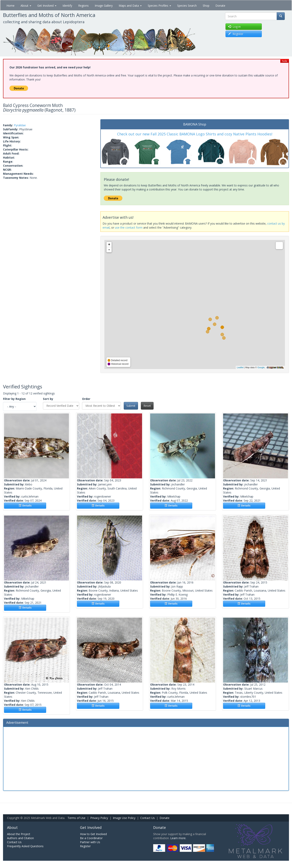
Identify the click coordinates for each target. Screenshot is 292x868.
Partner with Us (90, 842)
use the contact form (129, 227)
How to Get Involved (93, 834)
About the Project (19, 834)
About (26, 6)
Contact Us (148, 818)
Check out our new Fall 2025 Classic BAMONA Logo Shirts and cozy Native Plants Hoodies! (195, 134)
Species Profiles (159, 6)
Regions (83, 6)
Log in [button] (234, 27)
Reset (147, 406)
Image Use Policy (124, 818)
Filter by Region (14, 399)
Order (86, 399)
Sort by (48, 399)
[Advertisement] (146, 758)
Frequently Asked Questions (25, 846)
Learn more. (178, 838)
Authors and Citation (20, 838)
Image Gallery (104, 6)
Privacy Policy (99, 818)
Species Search (187, 6)
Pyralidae (20, 125)
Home (10, 6)
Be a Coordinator (91, 838)
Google (261, 367)
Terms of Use (76, 818)
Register (85, 846)
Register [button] (236, 34)
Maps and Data (130, 6)
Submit (131, 406)
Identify (67, 6)
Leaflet (240, 367)
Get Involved (47, 6)
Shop (206, 6)
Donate (220, 6)
